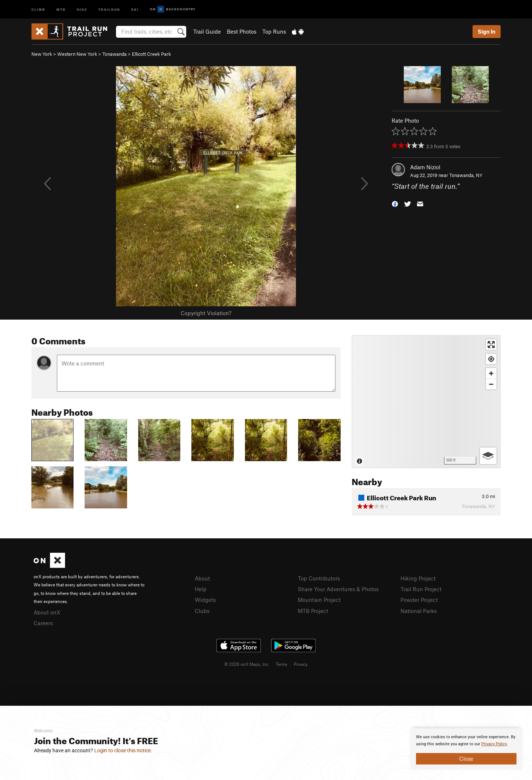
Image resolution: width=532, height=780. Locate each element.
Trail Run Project (421, 589)
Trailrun (109, 9)
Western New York (77, 54)
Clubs (202, 611)
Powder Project (419, 600)
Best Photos (242, 31)
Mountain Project (319, 600)
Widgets (205, 600)
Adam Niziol (425, 167)
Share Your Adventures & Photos (338, 589)
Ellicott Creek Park (151, 54)
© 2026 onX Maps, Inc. (247, 664)
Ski (135, 9)
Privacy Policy (494, 744)
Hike (82, 9)
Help (201, 589)
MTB (61, 9)
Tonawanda (115, 54)
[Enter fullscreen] (491, 345)
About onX (47, 612)
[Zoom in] (491, 373)
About (202, 578)
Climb (38, 9)
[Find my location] (491, 359)
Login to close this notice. (123, 750)
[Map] (426, 402)
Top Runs (274, 31)
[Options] (488, 456)
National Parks (419, 611)
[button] (395, 203)
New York (42, 54)
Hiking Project (418, 578)
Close (466, 759)
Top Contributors (319, 578)
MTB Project (313, 611)
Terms (282, 664)
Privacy (301, 664)
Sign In (487, 31)
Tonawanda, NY (466, 175)
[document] (466, 749)
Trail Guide (207, 31)
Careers (43, 623)
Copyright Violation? (206, 313)
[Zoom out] (491, 384)
